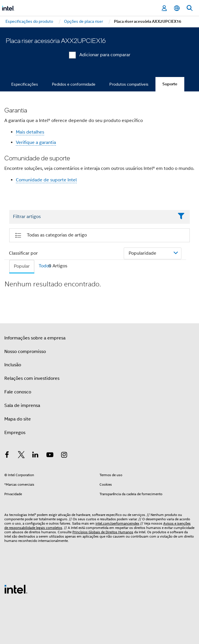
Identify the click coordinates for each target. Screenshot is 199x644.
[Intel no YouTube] (50, 456)
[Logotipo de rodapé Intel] (16, 589)
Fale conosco (18, 392)
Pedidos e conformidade (74, 84)
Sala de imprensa (22, 405)
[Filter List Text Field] (92, 217)
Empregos (15, 433)
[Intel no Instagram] (64, 456)
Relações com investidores (32, 378)
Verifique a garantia (36, 142)
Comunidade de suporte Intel (46, 180)
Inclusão (13, 365)
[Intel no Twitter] (21, 456)
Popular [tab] (22, 266)
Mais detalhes (30, 132)
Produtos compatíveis (129, 84)
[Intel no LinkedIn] (35, 456)
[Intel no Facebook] (7, 456)
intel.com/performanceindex (117, 523)
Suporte (170, 84)
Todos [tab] (45, 266)
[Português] (177, 8)
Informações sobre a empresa (35, 338)
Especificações (25, 84)
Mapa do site (18, 419)
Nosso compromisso (25, 352)
